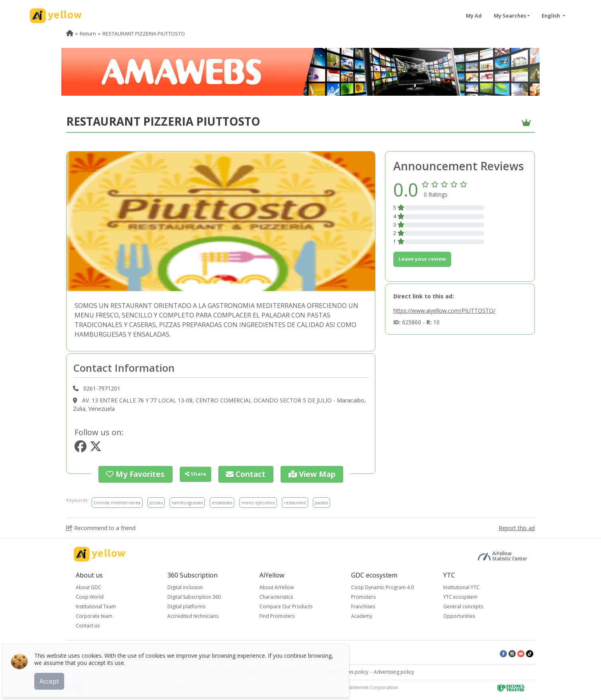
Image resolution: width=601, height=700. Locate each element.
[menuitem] (70, 34)
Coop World (90, 595)
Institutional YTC (461, 586)
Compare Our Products (286, 605)
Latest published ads (187, 652)
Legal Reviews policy (345, 670)
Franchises (363, 605)
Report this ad (517, 526)
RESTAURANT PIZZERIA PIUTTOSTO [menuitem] (144, 34)
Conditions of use (297, 670)
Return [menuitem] (88, 34)
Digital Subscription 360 (194, 595)
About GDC (88, 586)
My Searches (510, 16)
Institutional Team (96, 605)
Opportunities (459, 614)
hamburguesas (187, 501)
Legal (193, 670)
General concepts (463, 605)
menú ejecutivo (258, 501)
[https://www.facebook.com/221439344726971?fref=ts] (81, 449)
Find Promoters (277, 614)
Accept (55, 676)
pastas (321, 501)
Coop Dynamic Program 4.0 (382, 586)
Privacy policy (220, 670)
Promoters (363, 595)
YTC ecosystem (460, 595)
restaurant (295, 501)
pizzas (156, 501)
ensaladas (222, 501)
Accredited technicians (193, 614)
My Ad (474, 16)
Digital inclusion (185, 586)
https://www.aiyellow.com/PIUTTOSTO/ (444, 311)
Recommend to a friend (101, 526)
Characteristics (276, 595)
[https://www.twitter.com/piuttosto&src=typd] (96, 449)
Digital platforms (186, 605)
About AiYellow (277, 586)
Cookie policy (256, 670)
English (551, 16)
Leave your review (422, 259)
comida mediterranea (117, 501)
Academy (362, 614)
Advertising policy (394, 670)
